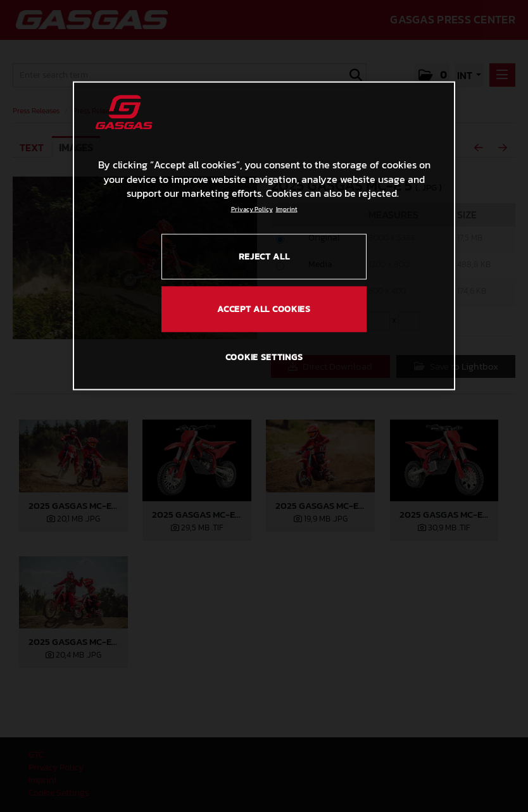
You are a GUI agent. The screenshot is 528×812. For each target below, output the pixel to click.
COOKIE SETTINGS (264, 357)
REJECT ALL (264, 256)
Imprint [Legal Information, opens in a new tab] (287, 209)
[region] (264, 236)
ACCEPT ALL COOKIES (264, 309)
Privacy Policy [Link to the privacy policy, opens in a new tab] (252, 209)
